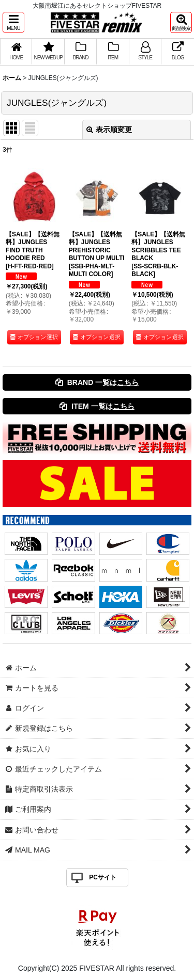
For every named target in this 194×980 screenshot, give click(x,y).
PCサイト (103, 877)
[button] (13, 22)
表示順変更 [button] (109, 130)
